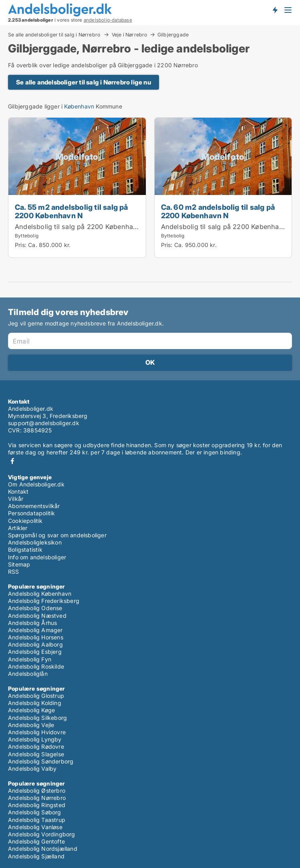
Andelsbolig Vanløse (35, 827)
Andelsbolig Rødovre (36, 746)
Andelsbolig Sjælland (36, 856)
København (79, 106)
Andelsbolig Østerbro (37, 791)
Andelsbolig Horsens (36, 637)
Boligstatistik (25, 550)
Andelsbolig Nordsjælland (43, 849)
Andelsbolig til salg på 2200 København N (81, 227)
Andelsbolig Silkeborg (37, 718)
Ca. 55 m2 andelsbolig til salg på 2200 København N (71, 211)
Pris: (21, 245)
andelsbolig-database (108, 20)
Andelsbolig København (40, 594)
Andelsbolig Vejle (31, 725)
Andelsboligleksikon (35, 542)
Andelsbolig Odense (35, 608)
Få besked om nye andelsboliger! (275, 10)
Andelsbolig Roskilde (36, 666)
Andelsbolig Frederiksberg (44, 601)
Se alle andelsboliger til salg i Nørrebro (55, 34)
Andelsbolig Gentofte (36, 841)
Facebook (12, 461)
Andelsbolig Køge (31, 710)
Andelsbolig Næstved (37, 616)
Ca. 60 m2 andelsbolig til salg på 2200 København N (218, 211)
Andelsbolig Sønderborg (41, 761)
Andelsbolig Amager (35, 630)
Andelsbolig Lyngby (35, 739)
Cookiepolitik (25, 521)
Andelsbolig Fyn (30, 659)
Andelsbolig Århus (32, 623)
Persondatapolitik (31, 513)
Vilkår (16, 499)
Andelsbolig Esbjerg (35, 652)
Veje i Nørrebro (130, 34)
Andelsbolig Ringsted (37, 805)
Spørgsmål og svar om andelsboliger (57, 535)
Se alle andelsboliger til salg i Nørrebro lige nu (84, 82)
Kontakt (18, 491)
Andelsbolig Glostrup (36, 696)
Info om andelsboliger (37, 557)
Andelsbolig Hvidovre (37, 732)
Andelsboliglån (28, 674)
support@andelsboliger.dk (44, 423)
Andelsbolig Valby (32, 769)
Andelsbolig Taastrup (37, 820)
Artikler (18, 528)
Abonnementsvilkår (34, 506)
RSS (14, 572)
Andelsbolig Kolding (35, 703)
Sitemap (19, 564)
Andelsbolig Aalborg (35, 644)
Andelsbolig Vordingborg (42, 834)
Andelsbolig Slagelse (36, 754)
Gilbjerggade (173, 35)
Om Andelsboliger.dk (36, 484)
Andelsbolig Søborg (35, 812)
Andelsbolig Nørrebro (37, 798)
